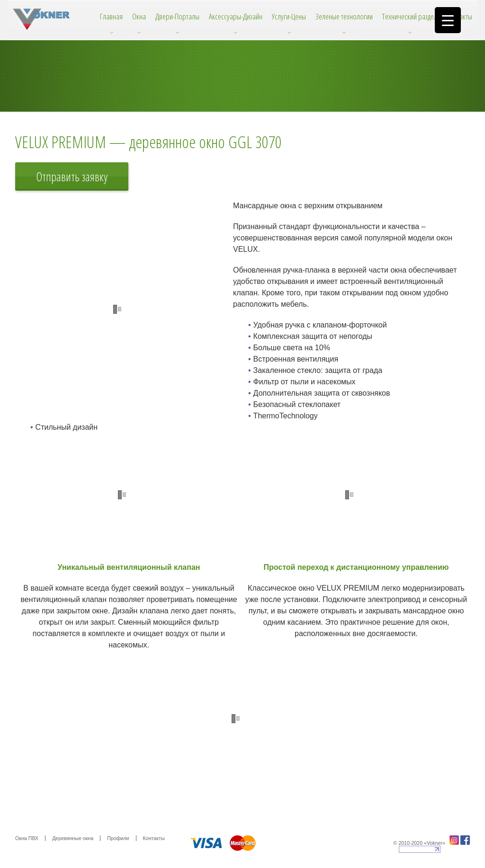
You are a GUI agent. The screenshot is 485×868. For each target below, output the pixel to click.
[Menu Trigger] (448, 20)
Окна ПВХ (27, 838)
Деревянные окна (73, 838)
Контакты (154, 838)
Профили (118, 838)
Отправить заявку (72, 177)
